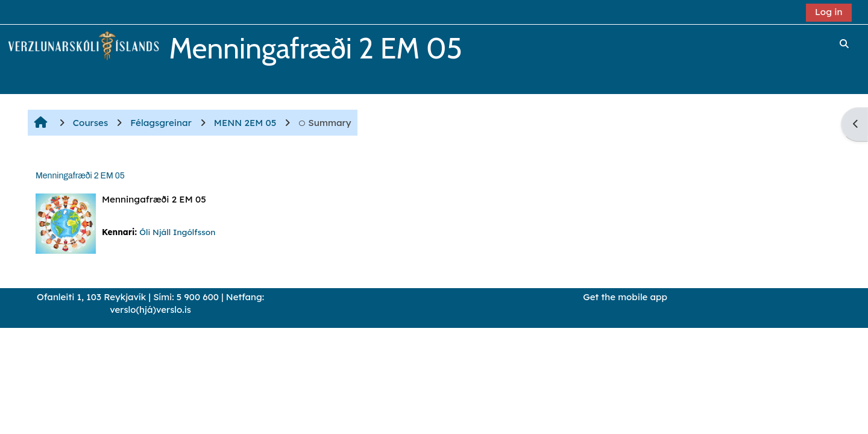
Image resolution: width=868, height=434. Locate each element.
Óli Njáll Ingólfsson (177, 232)
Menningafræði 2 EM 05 (80, 176)
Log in (829, 12)
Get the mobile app (625, 297)
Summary (325, 123)
